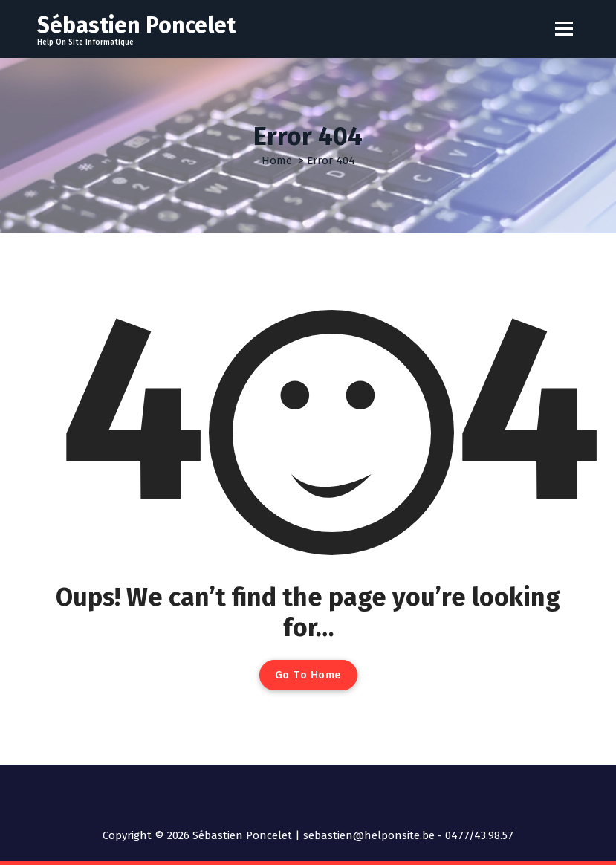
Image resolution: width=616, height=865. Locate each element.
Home (277, 161)
